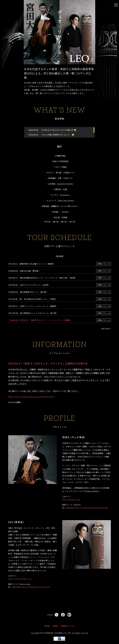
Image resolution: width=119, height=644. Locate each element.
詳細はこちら (102, 264)
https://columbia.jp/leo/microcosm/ (35, 587)
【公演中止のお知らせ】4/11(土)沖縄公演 (57, 130)
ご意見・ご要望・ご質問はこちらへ (59, 626)
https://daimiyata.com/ (71, 500)
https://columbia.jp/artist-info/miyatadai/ (91, 508)
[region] (59, 132)
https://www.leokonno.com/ (20, 579)
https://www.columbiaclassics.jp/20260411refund (31, 397)
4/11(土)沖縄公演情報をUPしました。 (56, 135)
